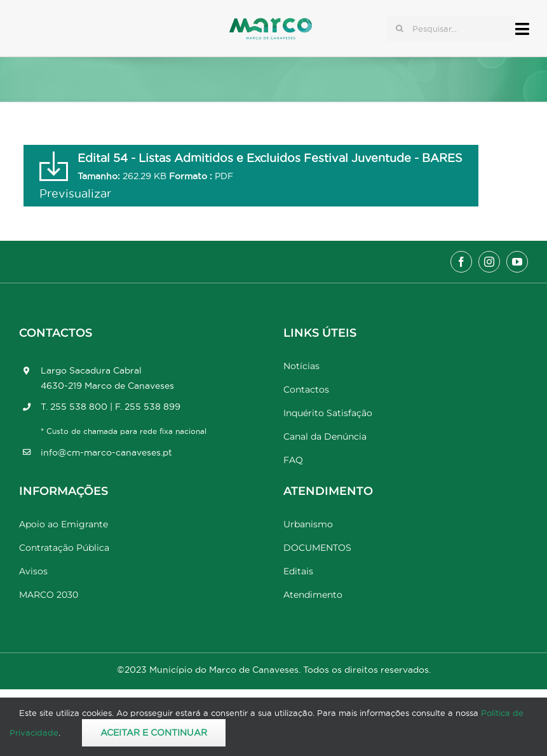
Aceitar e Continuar (154, 732)
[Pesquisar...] (451, 29)
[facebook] (461, 262)
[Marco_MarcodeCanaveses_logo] (271, 23)
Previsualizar (75, 193)
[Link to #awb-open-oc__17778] (522, 29)
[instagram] (489, 262)
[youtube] (517, 262)
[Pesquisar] (400, 29)
